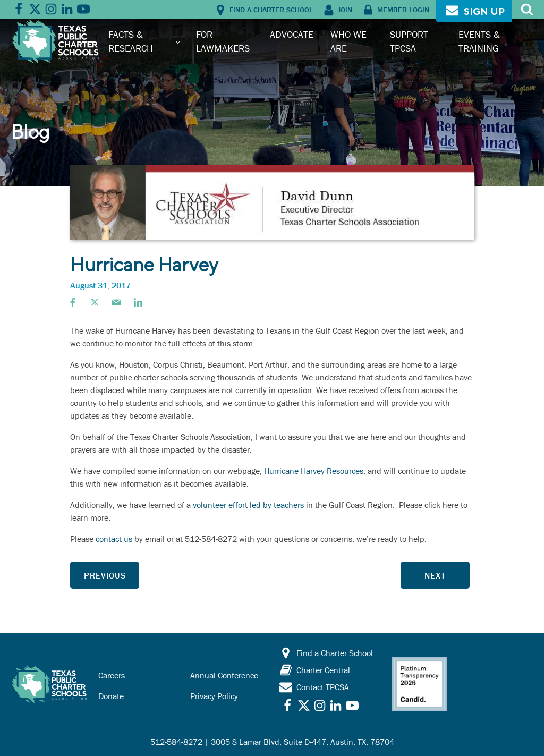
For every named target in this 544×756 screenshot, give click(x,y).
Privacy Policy (214, 696)
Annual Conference (224, 675)
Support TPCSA (409, 41)
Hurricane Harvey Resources (314, 471)
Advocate (292, 34)
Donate (111, 696)
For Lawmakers (223, 41)
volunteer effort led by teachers (248, 505)
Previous (105, 575)
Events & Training (479, 41)
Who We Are (348, 41)
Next (435, 575)
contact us (114, 539)
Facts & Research (131, 41)
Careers (112, 675)
